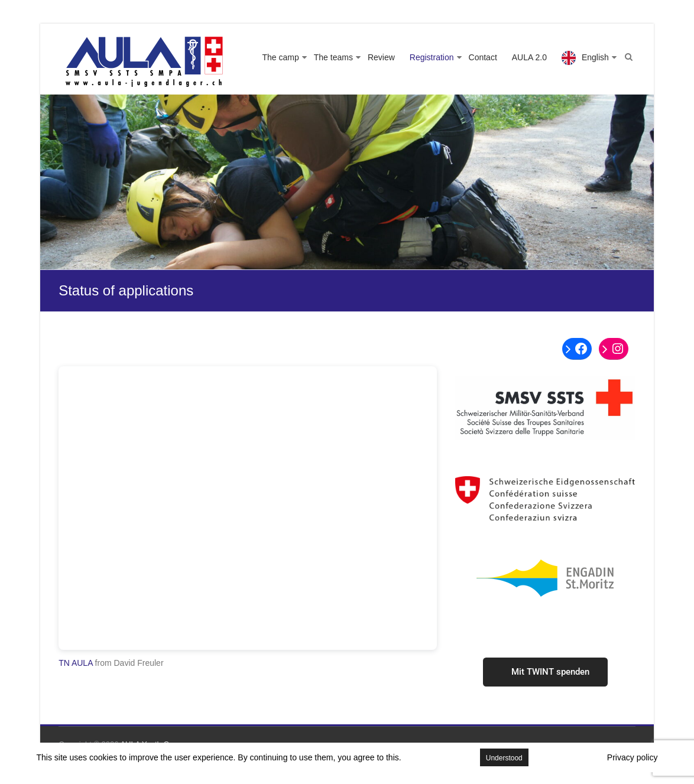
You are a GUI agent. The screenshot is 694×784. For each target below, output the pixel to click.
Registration (432, 57)
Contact (483, 57)
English (595, 57)
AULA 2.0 (529, 57)
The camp (281, 57)
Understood (504, 758)
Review (381, 57)
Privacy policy (633, 757)
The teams (333, 57)
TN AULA (76, 663)
